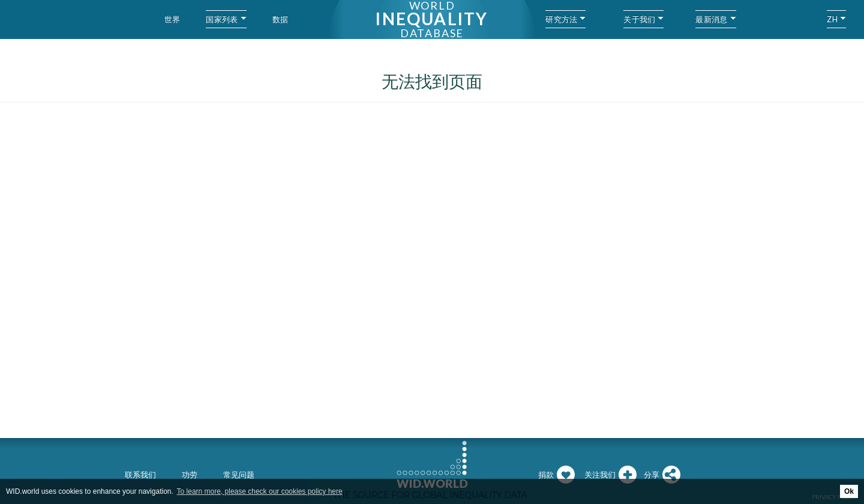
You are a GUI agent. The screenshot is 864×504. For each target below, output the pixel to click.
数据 (280, 19)
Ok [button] (849, 491)
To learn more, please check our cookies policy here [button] (260, 491)
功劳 (190, 475)
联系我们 (140, 475)
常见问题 (239, 475)
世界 (172, 19)
